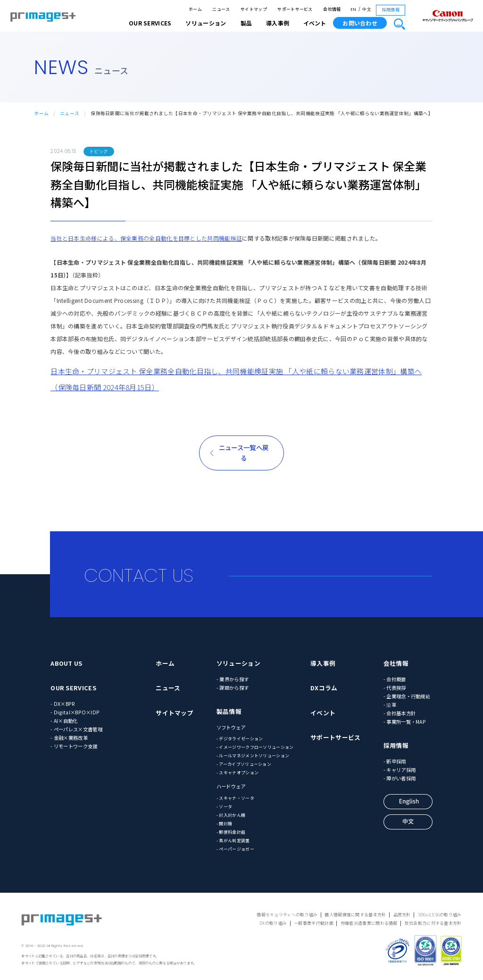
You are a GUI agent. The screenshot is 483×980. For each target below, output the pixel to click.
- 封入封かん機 (231, 815)
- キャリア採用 (400, 770)
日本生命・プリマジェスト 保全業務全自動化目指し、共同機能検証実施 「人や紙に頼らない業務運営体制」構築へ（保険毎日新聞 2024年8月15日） (236, 379)
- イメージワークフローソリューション (255, 747)
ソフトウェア (231, 727)
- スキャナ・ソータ (235, 798)
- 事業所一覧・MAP (405, 722)
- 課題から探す (233, 688)
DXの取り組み (273, 923)
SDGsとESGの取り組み (440, 915)
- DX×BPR (63, 704)
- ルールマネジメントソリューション (253, 756)
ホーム (195, 9)
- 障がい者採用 (400, 778)
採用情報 (391, 10)
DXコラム (324, 688)
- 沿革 (390, 705)
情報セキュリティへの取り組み (287, 915)
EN (354, 9)
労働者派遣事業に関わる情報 (369, 923)
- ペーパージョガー (235, 849)
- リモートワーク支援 (74, 746)
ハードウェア (231, 786)
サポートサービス (295, 9)
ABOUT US (66, 663)
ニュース (221, 9)
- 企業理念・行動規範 (407, 696)
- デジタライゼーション (240, 739)
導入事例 (323, 663)
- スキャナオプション (237, 773)
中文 (367, 9)
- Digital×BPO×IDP (75, 712)
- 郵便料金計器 (231, 832)
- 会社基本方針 (400, 713)
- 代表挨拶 (395, 688)
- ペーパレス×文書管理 (76, 729)
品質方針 (402, 915)
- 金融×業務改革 (69, 738)
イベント (315, 23)
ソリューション (238, 663)
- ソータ (225, 807)
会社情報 (332, 9)
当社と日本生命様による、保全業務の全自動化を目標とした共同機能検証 (146, 238)
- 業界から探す (233, 679)
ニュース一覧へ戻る (244, 452)
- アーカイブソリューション (244, 764)
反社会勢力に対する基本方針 (433, 923)
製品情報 (229, 711)
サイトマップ (254, 9)
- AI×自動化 (64, 721)
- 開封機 (225, 824)
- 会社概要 (395, 679)
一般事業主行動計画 (314, 923)
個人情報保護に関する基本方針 (355, 915)
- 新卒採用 (395, 761)
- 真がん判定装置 (233, 841)
